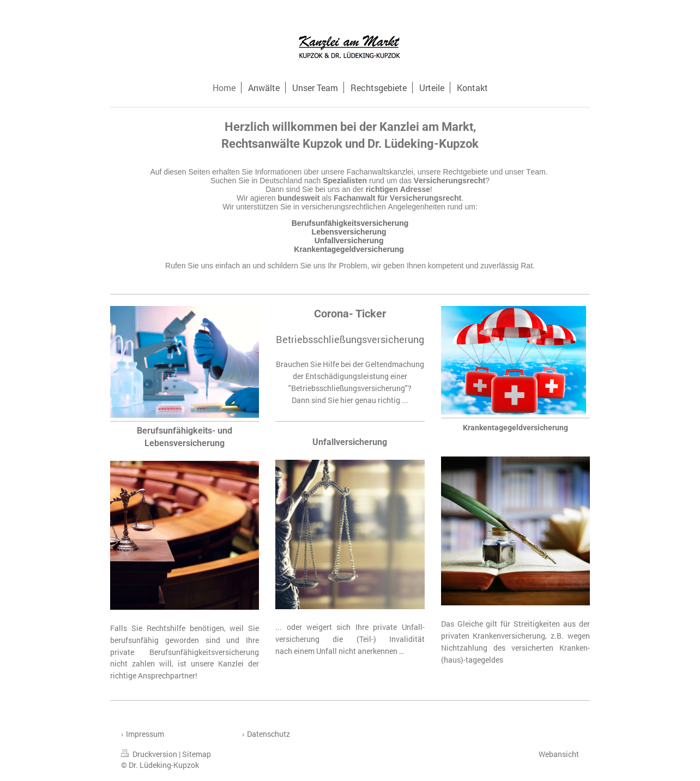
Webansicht (559, 754)
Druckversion (150, 754)
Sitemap (197, 754)
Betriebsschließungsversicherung (350, 339)
